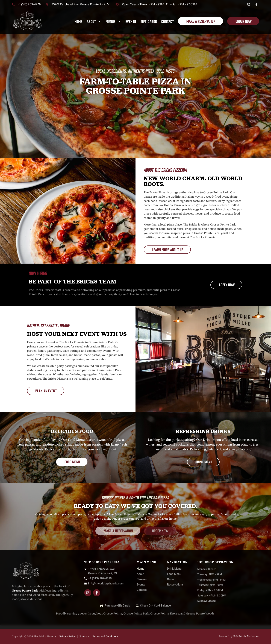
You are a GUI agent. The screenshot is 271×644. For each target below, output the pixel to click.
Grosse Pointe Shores (165, 613)
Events (131, 21)
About (94, 21)
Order (171, 579)
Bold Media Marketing (246, 636)
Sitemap (84, 636)
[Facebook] (257, 4)
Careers (142, 579)
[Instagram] (249, 4)
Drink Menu (174, 569)
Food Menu (174, 574)
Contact (168, 21)
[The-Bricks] (27, 21)
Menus (113, 21)
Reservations (175, 585)
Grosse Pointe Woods (200, 613)
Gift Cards (149, 21)
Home (79, 21)
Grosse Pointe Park (136, 613)
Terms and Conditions (106, 636)
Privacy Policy (67, 636)
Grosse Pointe (113, 613)
